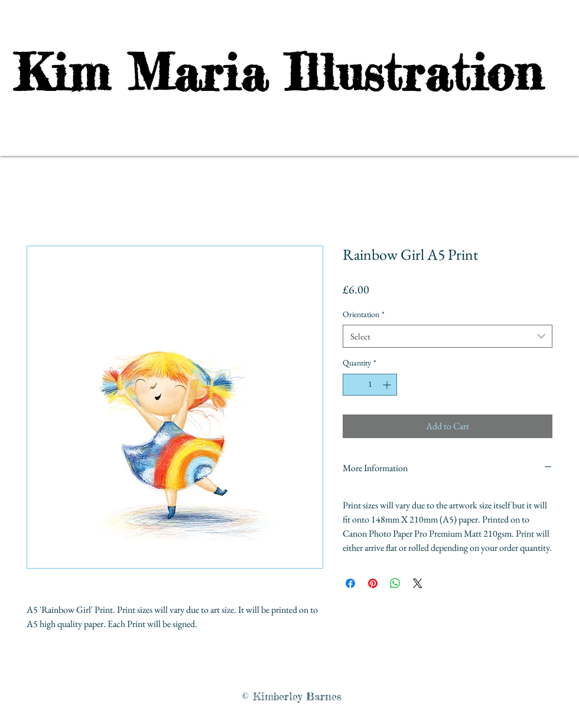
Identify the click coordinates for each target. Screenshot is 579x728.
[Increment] (388, 385)
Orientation (364, 314)
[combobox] (448, 336)
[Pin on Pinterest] (373, 583)
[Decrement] (352, 385)
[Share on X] (418, 583)
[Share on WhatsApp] (395, 583)
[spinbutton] (370, 385)
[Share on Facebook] (350, 583)
